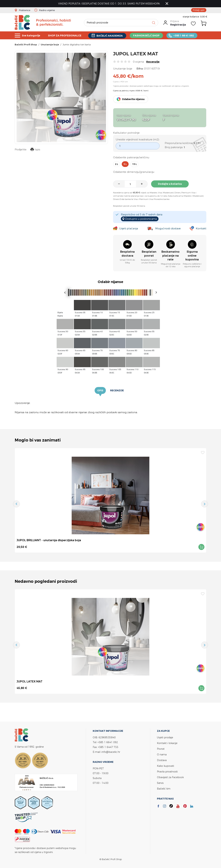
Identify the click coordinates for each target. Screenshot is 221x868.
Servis (160, 783)
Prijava (175, 21)
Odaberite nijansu (133, 99)
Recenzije (153, 62)
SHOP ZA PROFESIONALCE (67, 35)
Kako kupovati (165, 766)
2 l (117, 164)
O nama (162, 754)
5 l (125, 164)
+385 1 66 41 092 (191, 35)
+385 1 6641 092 (108, 742)
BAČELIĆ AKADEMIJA (114, 36)
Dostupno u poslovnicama (141, 219)
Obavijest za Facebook (170, 777)
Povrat (161, 749)
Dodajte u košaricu (170, 184)
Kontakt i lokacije (167, 743)
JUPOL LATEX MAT (30, 681)
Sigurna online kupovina (192, 256)
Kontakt (201, 228)
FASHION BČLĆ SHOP (153, 35)
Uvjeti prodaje (165, 737)
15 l (134, 164)
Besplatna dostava (127, 254)
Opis (100, 390)
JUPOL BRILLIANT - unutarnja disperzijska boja (49, 540)
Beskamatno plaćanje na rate (170, 256)
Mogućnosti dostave (168, 228)
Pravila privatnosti (167, 772)
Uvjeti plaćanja (129, 228)
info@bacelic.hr (111, 752)
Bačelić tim (164, 789)
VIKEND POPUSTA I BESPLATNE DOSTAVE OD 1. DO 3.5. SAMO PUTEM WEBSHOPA (109, 4)
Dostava (162, 760)
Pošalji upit (199, 10)
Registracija (178, 25)
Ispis (35, 150)
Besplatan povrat (149, 254)
